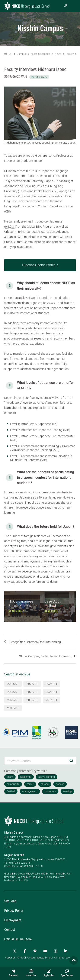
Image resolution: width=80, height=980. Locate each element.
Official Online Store (18, 939)
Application (49, 973)
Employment (13, 920)
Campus (22, 54)
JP (65, 6)
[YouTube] (45, 951)
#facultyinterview (39, 77)
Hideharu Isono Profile (39, 265)
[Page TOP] (74, 960)
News (58, 54)
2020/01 (13, 700)
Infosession (31, 973)
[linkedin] (66, 951)
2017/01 (32, 700)
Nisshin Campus (40, 54)
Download (13, 973)
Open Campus (67, 973)
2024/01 (51, 684)
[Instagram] (55, 951)
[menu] (73, 6)
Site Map (10, 901)
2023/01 (13, 692)
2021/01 (51, 692)
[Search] (71, 761)
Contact (10, 930)
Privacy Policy (14, 911)
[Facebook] (25, 951)
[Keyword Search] (36, 761)
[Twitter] (15, 951)
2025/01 (32, 684)
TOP (8, 54)
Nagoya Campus (14, 855)
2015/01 (13, 708)
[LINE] (35, 951)
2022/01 (32, 692)
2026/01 (13, 684)
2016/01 (51, 700)
